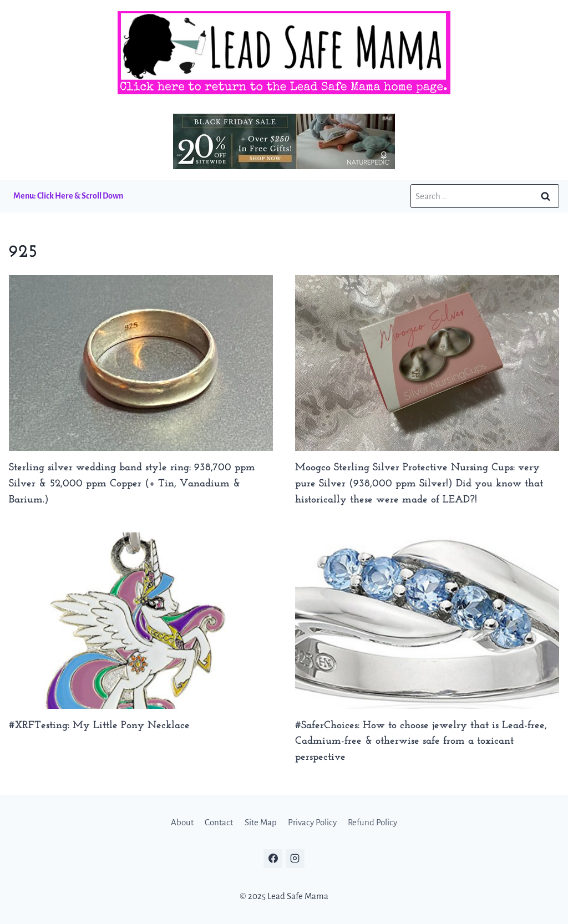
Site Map (261, 822)
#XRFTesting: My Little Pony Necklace (99, 726)
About (182, 822)
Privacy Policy (312, 822)
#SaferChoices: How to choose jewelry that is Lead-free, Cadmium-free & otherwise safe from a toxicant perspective (421, 742)
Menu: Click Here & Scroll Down (68, 196)
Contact (219, 822)
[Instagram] (295, 859)
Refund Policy (372, 822)
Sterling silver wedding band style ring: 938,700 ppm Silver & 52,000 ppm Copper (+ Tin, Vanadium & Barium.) (132, 484)
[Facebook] (273, 859)
